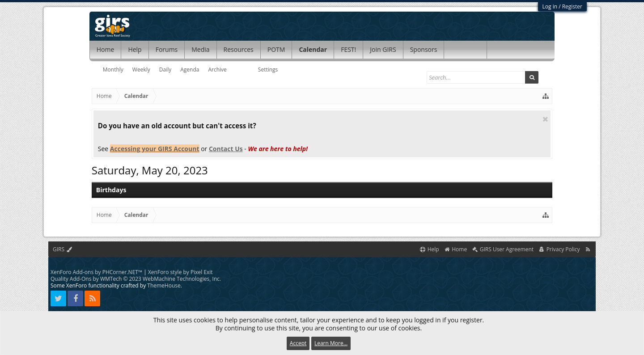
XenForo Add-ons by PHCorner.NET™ (96, 272)
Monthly (113, 70)
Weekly (141, 70)
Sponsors (424, 49)
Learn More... (331, 343)
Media (200, 49)
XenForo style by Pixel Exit (180, 272)
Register (572, 6)
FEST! (348, 49)
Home (106, 49)
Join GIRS (383, 49)
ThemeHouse (164, 285)
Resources (239, 49)
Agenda (190, 70)
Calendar (313, 49)
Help (135, 49)
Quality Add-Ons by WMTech (136, 279)
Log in (550, 6)
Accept (298, 343)
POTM (276, 49)
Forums (167, 49)
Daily (165, 70)
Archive (217, 70)
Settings (268, 70)
